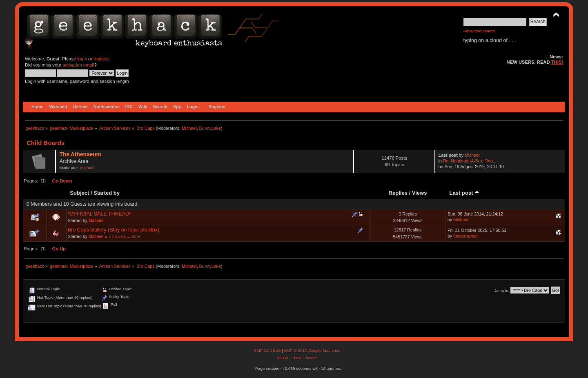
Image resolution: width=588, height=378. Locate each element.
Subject (79, 193)
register (101, 59)
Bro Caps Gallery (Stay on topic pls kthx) (114, 230)
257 (134, 237)
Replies (398, 193)
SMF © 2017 (295, 350)
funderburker (465, 236)
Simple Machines (325, 350)
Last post (465, 193)
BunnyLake (210, 128)
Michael (189, 128)
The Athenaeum (80, 155)
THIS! (557, 62)
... (129, 237)
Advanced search (479, 31)
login (82, 59)
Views (420, 193)
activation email (78, 65)
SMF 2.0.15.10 (268, 350)
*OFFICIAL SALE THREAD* (99, 214)
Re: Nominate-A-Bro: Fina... (470, 161)
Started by (107, 193)
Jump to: (502, 290)
